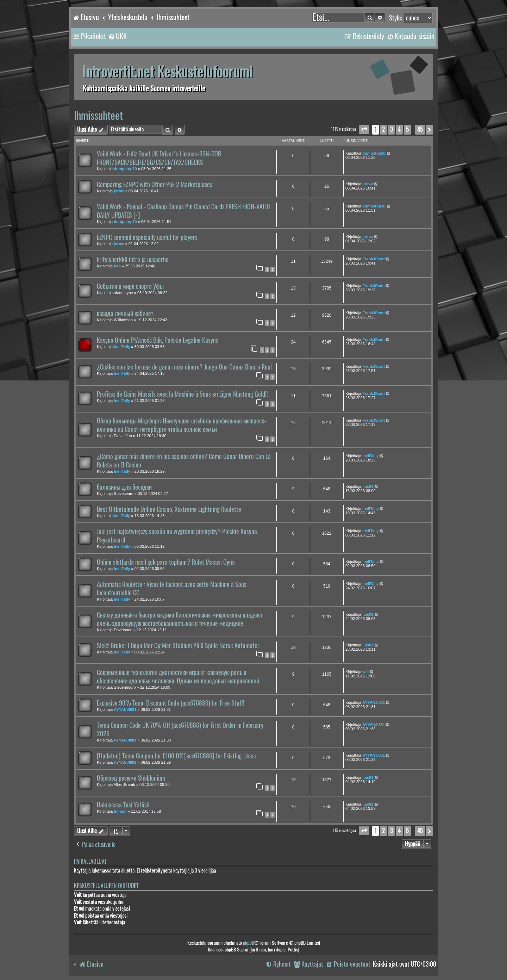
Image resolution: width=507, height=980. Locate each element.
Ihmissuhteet (98, 115)
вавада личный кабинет (125, 314)
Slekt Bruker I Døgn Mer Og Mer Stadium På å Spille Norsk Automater (178, 646)
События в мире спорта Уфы (130, 286)
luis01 (368, 486)
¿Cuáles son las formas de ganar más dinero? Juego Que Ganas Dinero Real (184, 367)
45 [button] (420, 129)
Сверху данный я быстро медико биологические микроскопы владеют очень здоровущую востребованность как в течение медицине (180, 619)
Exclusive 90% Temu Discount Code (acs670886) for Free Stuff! (171, 703)
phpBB (249, 943)
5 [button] (407, 129)
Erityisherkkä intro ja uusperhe (133, 260)
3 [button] (391, 129)
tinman (120, 811)
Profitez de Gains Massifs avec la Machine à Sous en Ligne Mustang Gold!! (182, 394)
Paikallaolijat (90, 861)
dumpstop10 (125, 169)
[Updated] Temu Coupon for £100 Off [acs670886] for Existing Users (177, 756)
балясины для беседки (124, 487)
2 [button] (383, 129)
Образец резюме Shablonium (131, 778)
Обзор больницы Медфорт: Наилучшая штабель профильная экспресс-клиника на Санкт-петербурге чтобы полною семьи (181, 425)
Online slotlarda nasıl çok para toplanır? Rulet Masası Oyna (166, 562)
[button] (364, 129)
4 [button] (399, 129)
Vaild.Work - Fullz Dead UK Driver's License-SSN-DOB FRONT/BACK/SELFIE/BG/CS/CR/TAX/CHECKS (159, 158)
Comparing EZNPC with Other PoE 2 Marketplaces (155, 185)
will (365, 672)
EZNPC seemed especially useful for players (147, 237)
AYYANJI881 (125, 709)
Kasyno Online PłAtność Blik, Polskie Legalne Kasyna (158, 340)
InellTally (122, 347)
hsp (117, 266)
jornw (119, 191)
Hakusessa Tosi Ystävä (123, 805)
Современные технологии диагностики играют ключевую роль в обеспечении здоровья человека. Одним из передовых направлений (178, 677)
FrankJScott (374, 259)
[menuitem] (117, 36)
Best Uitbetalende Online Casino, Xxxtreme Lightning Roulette (169, 509)
